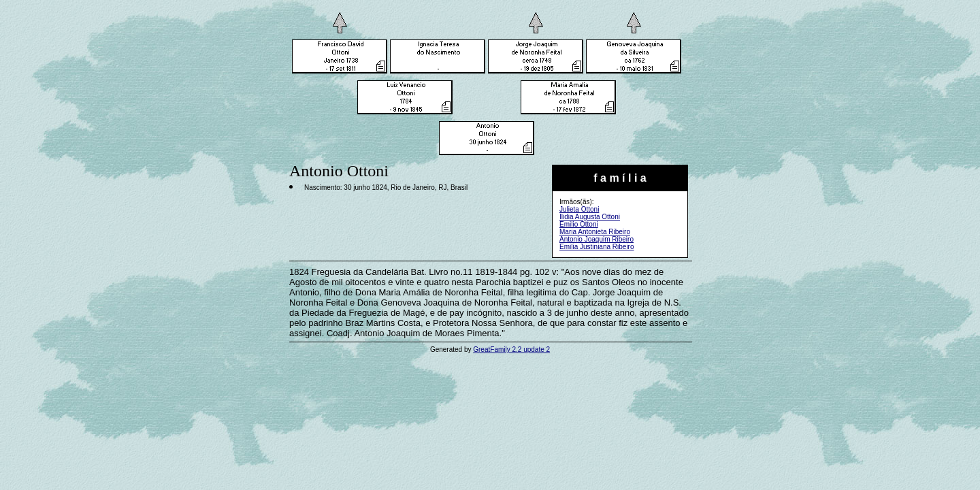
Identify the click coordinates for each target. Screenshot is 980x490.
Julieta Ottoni (579, 209)
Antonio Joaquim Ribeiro (597, 239)
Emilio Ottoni (579, 224)
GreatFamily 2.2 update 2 (511, 349)
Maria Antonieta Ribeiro (595, 232)
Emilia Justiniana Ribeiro (597, 247)
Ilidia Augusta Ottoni (590, 217)
